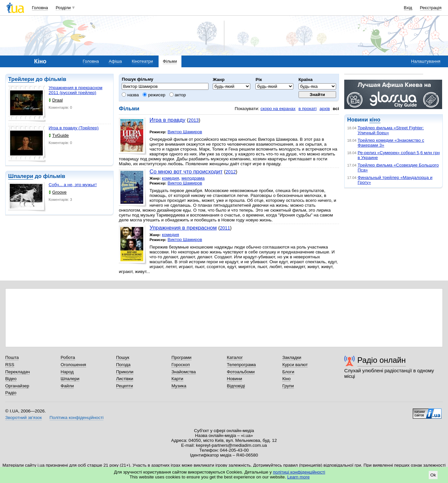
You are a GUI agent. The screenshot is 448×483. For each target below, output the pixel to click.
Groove (58, 192)
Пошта (12, 357)
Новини (234, 379)
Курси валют (295, 365)
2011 (225, 228)
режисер (154, 95)
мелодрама (193, 178)
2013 (194, 120)
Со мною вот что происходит (186, 172)
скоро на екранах (278, 109)
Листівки (125, 379)
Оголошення (73, 365)
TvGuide (59, 135)
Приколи (125, 372)
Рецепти (125, 386)
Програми (181, 357)
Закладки (292, 357)
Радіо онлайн (382, 360)
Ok (433, 475)
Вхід (408, 8)
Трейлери (21, 79)
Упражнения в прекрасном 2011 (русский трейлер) (76, 90)
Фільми (170, 61)
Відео (11, 379)
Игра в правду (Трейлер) (74, 128)
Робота (68, 357)
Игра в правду (167, 120)
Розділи (63, 8)
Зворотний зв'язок (23, 418)
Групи (288, 386)
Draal (56, 100)
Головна (40, 8)
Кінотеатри (142, 61)
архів (325, 109)
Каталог (235, 357)
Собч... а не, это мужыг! (73, 185)
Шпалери (21, 176)
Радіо (11, 393)
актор (178, 95)
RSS (10, 365)
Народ (67, 372)
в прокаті (308, 109)
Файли (67, 386)
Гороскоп (180, 365)
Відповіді (236, 386)
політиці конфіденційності (299, 472)
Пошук (123, 357)
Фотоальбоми (241, 372)
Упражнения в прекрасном (183, 228)
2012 (231, 172)
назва (130, 95)
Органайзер (17, 386)
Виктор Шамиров (185, 132)
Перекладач (17, 372)
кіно (375, 120)
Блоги (288, 372)
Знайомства (184, 372)
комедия (170, 178)
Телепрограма (241, 365)
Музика (179, 386)
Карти (177, 379)
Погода (123, 365)
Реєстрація (431, 8)
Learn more (298, 477)
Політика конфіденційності (77, 418)
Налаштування (426, 61)
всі (336, 109)
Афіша (115, 61)
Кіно (286, 379)
